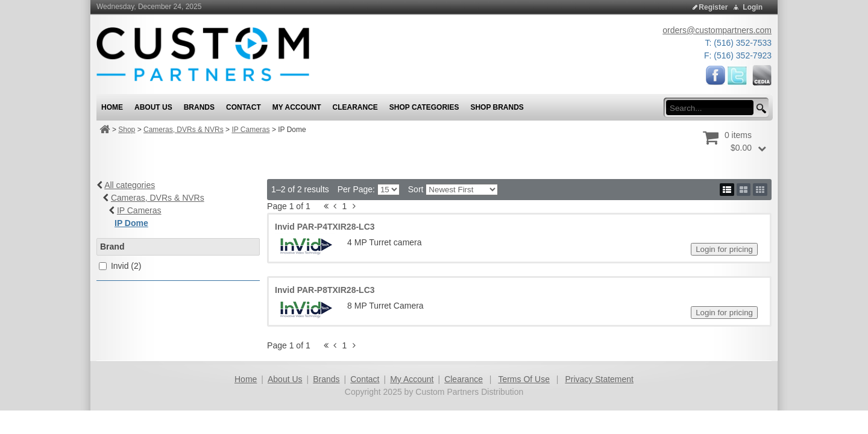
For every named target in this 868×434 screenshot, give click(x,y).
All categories (130, 185)
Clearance (464, 379)
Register (713, 7)
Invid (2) (126, 266)
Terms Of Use (524, 379)
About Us (285, 379)
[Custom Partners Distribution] (203, 54)
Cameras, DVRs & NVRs (184, 130)
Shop (127, 130)
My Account (412, 379)
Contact (365, 379)
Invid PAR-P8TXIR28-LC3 (325, 290)
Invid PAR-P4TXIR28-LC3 (325, 227)
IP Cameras (250, 130)
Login (753, 7)
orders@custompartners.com (717, 30)
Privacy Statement (599, 379)
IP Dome (131, 223)
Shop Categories (424, 107)
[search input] (713, 108)
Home (246, 379)
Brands (326, 379)
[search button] (759, 109)
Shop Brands (497, 107)
